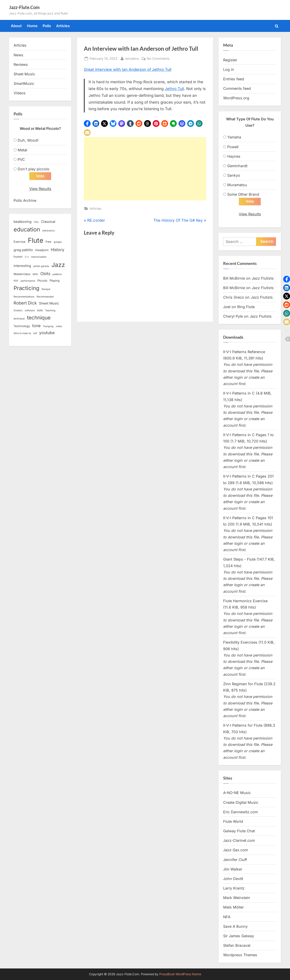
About (16, 26)
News (18, 55)
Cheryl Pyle (233, 316)
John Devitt (233, 879)
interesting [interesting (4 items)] (22, 266)
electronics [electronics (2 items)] (49, 231)
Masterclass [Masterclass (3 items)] (22, 274)
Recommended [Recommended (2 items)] (45, 297)
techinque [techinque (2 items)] (19, 319)
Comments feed (237, 88)
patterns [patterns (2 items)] (57, 275)
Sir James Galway (239, 936)
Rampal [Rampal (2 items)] (46, 289)
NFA (227, 917)
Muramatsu (237, 185)
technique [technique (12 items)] (39, 318)
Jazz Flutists (263, 278)
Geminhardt (237, 166)
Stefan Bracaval (237, 946)
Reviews (21, 64)
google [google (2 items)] (58, 242)
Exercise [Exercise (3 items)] (20, 242)
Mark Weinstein (237, 898)
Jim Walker (233, 869)
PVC (21, 159)
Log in (229, 69)
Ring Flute (246, 307)
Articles (63, 26)
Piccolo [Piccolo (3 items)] (42, 281)
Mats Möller (233, 907)
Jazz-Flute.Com (24, 7)
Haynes (234, 156)
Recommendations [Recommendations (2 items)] (24, 297)
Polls (47, 26)
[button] (87, 124)
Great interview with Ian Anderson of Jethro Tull (128, 69)
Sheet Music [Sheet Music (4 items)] (49, 303)
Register (230, 60)
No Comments (158, 58)
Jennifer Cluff (235, 860)
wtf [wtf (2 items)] (35, 334)
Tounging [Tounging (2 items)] (48, 327)
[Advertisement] (145, 169)
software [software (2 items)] (30, 311)
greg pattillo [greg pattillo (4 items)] (23, 250)
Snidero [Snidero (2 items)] (18, 311)
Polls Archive (25, 201)
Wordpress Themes (240, 955)
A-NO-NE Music (237, 793)
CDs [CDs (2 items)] (36, 222)
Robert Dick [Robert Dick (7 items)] (25, 303)
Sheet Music (24, 74)
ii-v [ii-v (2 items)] (27, 257)
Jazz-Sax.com (236, 850)
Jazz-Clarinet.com (239, 841)
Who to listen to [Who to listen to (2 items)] (22, 334)
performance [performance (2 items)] (28, 281)
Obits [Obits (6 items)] (45, 274)
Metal (22, 150)
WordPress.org (236, 98)
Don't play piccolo (34, 169)
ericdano (132, 58)
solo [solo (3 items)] (40, 310)
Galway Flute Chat (239, 831)
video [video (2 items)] (59, 327)
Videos (20, 93)
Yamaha (234, 137)
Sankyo (234, 175)
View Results (40, 189)
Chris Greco (234, 297)
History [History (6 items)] (58, 250)
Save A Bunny (235, 926)
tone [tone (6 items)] (36, 326)
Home (32, 26)
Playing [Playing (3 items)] (55, 281)
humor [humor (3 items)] (18, 257)
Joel (227, 307)
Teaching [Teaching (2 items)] (50, 311)
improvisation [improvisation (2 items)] (39, 257)
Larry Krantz (234, 888)
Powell (233, 147)
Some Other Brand (243, 194)
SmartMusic (24, 83)
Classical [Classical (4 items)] (48, 222)
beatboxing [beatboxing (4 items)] (23, 222)
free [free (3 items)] (48, 242)
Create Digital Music (241, 802)
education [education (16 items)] (27, 230)
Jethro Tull (174, 89)
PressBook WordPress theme (180, 974)
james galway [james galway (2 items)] (41, 266)
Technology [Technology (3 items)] (22, 326)
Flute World (233, 821)
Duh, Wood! (28, 140)
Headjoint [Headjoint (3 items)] (42, 250)
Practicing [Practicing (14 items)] (27, 288)
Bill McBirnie (234, 278)
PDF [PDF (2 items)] (16, 281)
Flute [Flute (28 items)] (36, 240)
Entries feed (234, 79)
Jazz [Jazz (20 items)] (58, 265)
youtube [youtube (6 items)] (47, 333)
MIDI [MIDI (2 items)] (35, 275)
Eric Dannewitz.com (240, 812)
